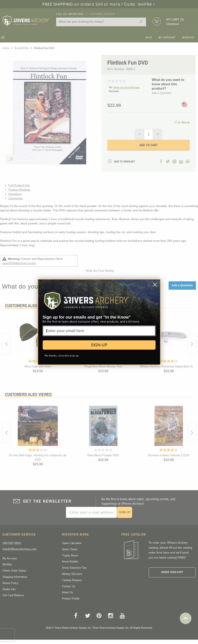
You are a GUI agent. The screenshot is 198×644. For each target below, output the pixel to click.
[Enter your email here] (99, 331)
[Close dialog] (155, 285)
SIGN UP (99, 345)
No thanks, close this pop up (62, 356)
